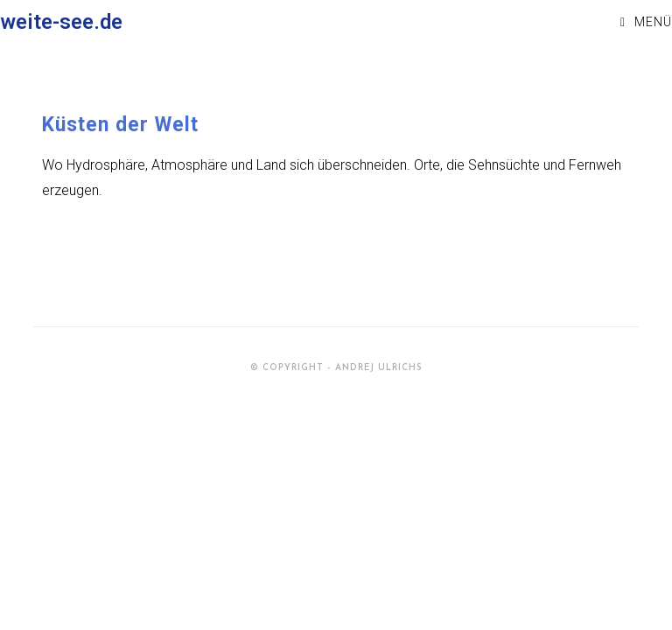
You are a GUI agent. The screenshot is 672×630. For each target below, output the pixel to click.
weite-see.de (61, 22)
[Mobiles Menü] (646, 22)
